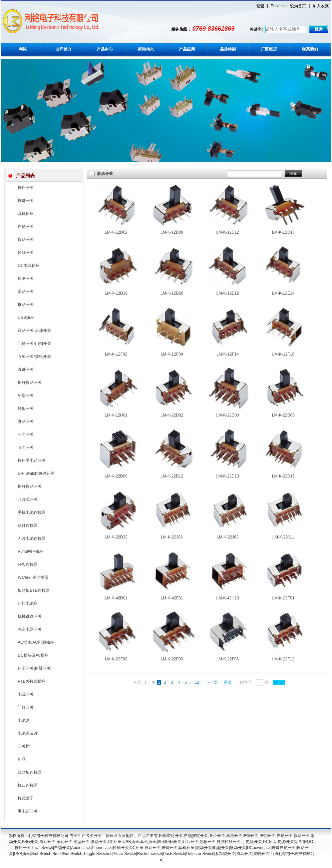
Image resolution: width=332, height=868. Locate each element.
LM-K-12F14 (228, 354)
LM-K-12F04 (172, 354)
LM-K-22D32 (116, 537)
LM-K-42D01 (116, 598)
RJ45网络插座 (30, 551)
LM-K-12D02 (116, 232)
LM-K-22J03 (227, 537)
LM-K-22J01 (172, 537)
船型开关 (26, 396)
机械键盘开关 (30, 616)
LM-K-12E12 (227, 293)
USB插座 (26, 318)
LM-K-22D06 (283, 415)
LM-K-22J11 (283, 537)
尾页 (228, 682)
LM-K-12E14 (283, 293)
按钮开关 (26, 188)
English (277, 6)
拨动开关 (26, 240)
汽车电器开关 (30, 629)
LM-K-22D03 (228, 415)
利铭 (23, 49)
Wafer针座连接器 (33, 577)
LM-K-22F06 (228, 659)
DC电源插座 (29, 266)
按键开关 (26, 201)
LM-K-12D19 (116, 293)
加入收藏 (321, 6)
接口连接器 (28, 785)
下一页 (211, 682)
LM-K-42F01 (172, 598)
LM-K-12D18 (283, 232)
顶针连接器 (28, 525)
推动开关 (26, 305)
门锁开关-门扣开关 (34, 344)
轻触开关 (26, 253)
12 (197, 682)
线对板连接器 (30, 772)
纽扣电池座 (28, 603)
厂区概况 (269, 49)
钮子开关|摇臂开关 (34, 668)
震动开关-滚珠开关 (34, 331)
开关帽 (24, 746)
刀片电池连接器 (32, 538)
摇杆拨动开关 (30, 383)
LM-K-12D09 (172, 232)
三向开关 (26, 434)
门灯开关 (26, 707)
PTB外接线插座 (32, 681)
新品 (22, 759)
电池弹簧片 (28, 733)
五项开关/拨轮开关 (34, 357)
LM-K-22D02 (172, 415)
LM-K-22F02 (116, 659)
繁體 (260, 6)
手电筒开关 (28, 811)
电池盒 (24, 720)
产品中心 (105, 49)
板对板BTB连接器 (34, 590)
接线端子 (26, 798)
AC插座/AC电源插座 (36, 642)
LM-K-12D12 (228, 232)
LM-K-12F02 (116, 354)
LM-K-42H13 (228, 598)
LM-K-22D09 (116, 476)
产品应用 (187, 49)
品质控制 (228, 49)
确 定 (279, 682)
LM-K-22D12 (172, 476)
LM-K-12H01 (116, 415)
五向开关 (26, 447)
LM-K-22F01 (283, 598)
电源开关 (26, 694)
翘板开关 (26, 409)
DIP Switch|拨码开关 (36, 473)
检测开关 (26, 279)
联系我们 (310, 49)
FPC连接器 (28, 564)
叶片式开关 (28, 499)
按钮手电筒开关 (32, 460)
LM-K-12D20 (172, 293)
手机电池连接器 (32, 512)
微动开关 (26, 422)
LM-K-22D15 (283, 476)
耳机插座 (26, 214)
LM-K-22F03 (172, 659)
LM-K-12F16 (283, 354)
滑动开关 (26, 292)
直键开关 (26, 370)
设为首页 (298, 6)
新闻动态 (146, 49)
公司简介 (64, 49)
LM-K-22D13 (228, 476)
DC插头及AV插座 (33, 655)
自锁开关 (26, 227)
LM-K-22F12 (283, 659)
